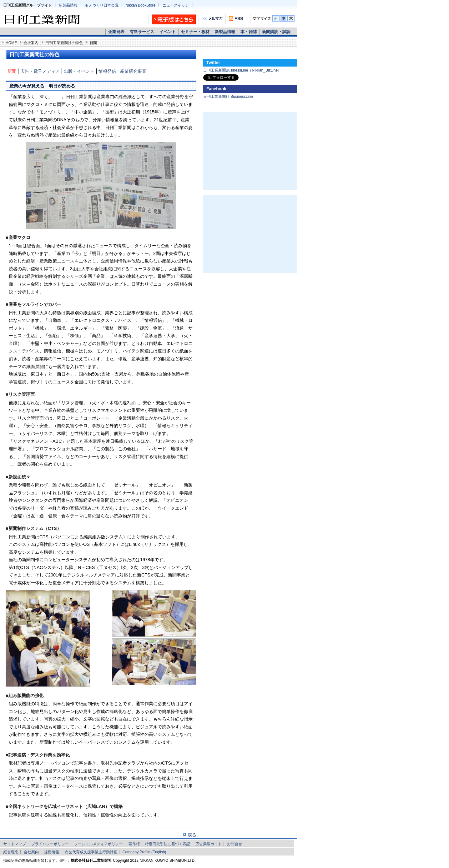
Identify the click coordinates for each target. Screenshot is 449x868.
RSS (235, 20)
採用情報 (52, 852)
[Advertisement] (250, 151)
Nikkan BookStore (140, 5)
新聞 (12, 71)
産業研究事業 (133, 71)
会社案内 (31, 43)
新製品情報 (68, 5)
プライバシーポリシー (50, 844)
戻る (192, 835)
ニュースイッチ (176, 5)
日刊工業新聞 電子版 (172, 20)
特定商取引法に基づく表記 (168, 844)
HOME (11, 43)
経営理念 (11, 852)
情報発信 (107, 71)
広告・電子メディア (40, 71)
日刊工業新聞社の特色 (64, 43)
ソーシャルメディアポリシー (98, 844)
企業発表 (116, 32)
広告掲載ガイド (209, 844)
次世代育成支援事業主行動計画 (91, 852)
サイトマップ (15, 844)
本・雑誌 (249, 32)
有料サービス (142, 32)
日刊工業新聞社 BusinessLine (228, 97)
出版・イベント (79, 71)
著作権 (134, 844)
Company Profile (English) (144, 852)
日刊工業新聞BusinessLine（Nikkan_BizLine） (242, 70)
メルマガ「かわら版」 (212, 20)
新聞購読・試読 (276, 32)
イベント (168, 32)
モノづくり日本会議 (102, 5)
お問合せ (235, 844)
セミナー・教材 (195, 32)
